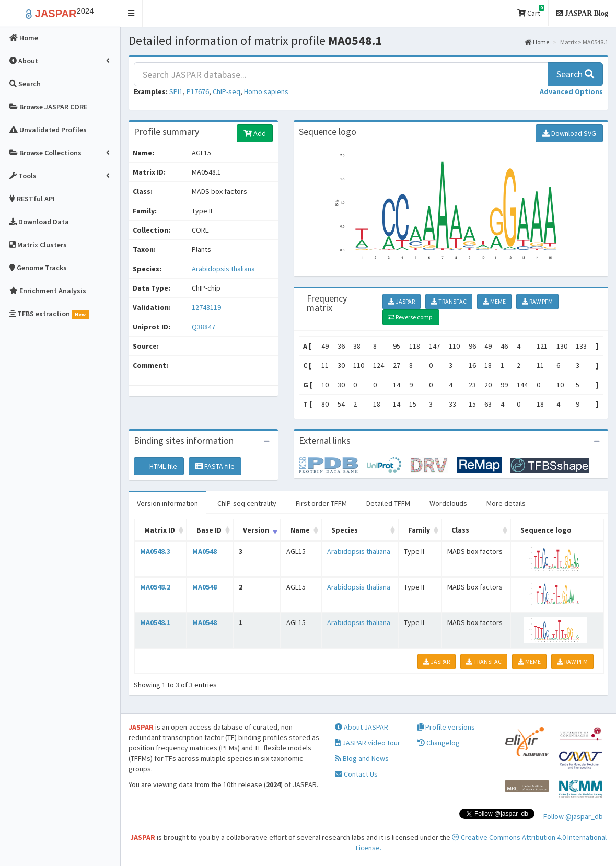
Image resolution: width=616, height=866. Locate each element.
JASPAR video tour (368, 743)
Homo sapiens (266, 91)
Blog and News (362, 758)
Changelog (439, 743)
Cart (531, 11)
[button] (131, 13)
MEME (494, 301)
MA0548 (205, 551)
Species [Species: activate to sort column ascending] (345, 530)
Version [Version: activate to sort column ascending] (256, 530)
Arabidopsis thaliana (223, 269)
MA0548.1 (155, 622)
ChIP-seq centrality (247, 503)
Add (255, 133)
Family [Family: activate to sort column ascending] (419, 530)
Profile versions (446, 727)
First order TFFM (321, 503)
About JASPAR (362, 727)
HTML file (159, 466)
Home (537, 42)
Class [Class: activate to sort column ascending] (460, 530)
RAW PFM (537, 301)
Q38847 (204, 327)
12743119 (206, 307)
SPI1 (176, 91)
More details (506, 503)
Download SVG (569, 133)
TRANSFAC (449, 301)
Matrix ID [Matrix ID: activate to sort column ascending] (160, 530)
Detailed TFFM (388, 503)
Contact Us (356, 774)
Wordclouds (448, 503)
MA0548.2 (155, 587)
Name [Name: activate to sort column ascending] (300, 530)
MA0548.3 (155, 551)
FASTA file (215, 466)
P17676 (198, 91)
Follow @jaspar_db (573, 816)
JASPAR (402, 301)
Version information (167, 503)
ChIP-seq (226, 91)
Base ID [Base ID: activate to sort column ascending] (209, 530)
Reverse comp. (411, 317)
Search (575, 74)
